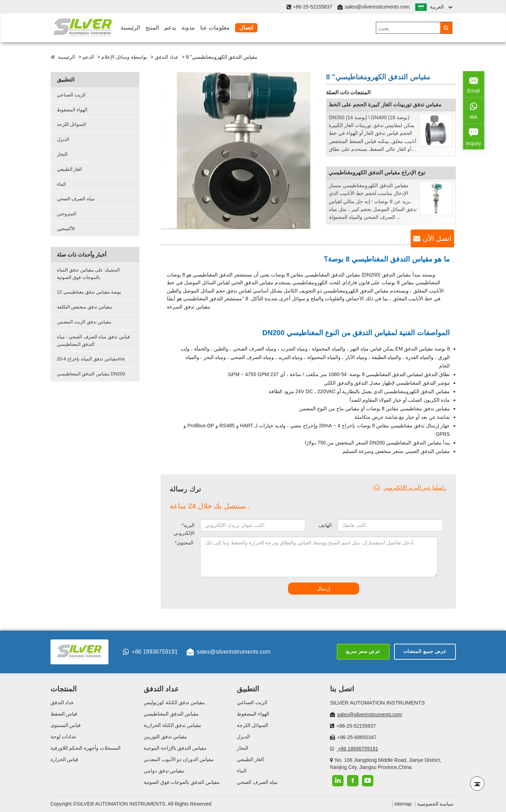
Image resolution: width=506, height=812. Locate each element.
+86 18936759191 (150, 652)
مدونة (188, 28)
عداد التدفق (167, 57)
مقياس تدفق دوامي (164, 771)
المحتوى (184, 543)
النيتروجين (67, 214)
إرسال (323, 589)
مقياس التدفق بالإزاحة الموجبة (175, 748)
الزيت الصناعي (71, 95)
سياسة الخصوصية (436, 804)
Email (474, 83)
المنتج (152, 28)
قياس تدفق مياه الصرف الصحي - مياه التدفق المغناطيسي (93, 341)
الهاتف (325, 525)
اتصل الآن (437, 238)
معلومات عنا (215, 28)
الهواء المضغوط (72, 110)
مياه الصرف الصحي (76, 199)
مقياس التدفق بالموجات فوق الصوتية (182, 782)
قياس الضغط (64, 714)
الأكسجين (66, 229)
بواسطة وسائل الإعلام (124, 57)
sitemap (403, 804)
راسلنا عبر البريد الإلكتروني (410, 488)
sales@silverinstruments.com (377, 7)
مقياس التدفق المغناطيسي (171, 714)
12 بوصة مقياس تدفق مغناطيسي (89, 292)
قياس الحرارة (65, 759)
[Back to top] (477, 784)
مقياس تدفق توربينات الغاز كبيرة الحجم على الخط (385, 104)
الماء (62, 184)
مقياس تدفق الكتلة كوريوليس (174, 702)
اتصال (246, 28)
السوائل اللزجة (72, 124)
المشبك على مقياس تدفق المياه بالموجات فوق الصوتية (88, 274)
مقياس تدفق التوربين (166, 737)
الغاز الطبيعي (70, 169)
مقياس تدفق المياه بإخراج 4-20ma (91, 359)
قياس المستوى (66, 725)
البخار (62, 154)
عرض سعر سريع (363, 651)
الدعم (88, 57)
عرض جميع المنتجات (425, 651)
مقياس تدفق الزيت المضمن (84, 322)
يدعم (170, 28)
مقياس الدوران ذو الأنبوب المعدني (179, 759)
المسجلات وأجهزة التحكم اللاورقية (86, 748)
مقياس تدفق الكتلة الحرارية (173, 725)
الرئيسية (130, 28)
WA (474, 110)
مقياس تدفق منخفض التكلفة (85, 307)
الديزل (63, 139)
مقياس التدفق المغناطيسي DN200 (91, 374)
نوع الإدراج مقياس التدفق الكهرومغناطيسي (377, 172)
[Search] (446, 28)
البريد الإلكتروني (184, 529)
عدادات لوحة (64, 737)
